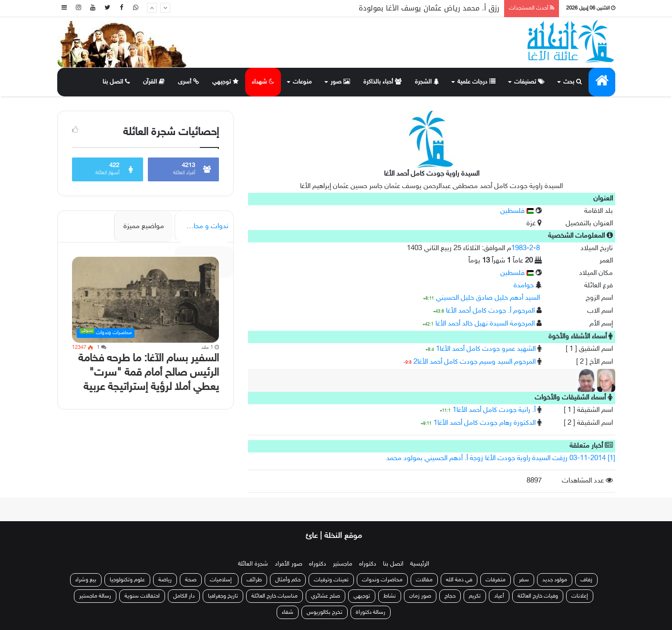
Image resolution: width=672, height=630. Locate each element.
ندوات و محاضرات (202, 226)
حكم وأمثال (288, 580)
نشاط (390, 596)
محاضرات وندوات (382, 580)
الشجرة (427, 82)
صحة (191, 580)
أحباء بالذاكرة (383, 82)
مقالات (424, 580)
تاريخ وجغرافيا (223, 596)
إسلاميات (222, 580)
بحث (573, 82)
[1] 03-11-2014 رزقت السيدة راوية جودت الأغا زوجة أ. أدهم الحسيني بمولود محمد (501, 458)
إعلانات (580, 596)
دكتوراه (368, 564)
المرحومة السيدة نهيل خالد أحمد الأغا (485, 324)
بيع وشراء (86, 580)
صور (340, 82)
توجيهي (225, 82)
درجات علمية (476, 82)
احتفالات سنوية (142, 596)
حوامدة (524, 286)
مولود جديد (555, 580)
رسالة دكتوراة (371, 612)
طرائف (254, 580)
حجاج (450, 596)
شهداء (263, 82)
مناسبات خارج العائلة (274, 596)
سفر (524, 580)
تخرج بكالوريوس (325, 612)
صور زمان (420, 596)
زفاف (586, 580)
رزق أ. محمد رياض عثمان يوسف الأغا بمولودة (429, 8)
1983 (519, 248)
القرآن (154, 82)
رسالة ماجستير (95, 596)
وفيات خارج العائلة (538, 596)
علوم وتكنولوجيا (127, 580)
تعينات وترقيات (331, 580)
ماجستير (343, 564)
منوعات (302, 82)
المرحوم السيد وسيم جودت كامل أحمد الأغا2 (475, 362)
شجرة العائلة (253, 564)
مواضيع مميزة (144, 226)
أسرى (188, 82)
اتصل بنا (116, 82)
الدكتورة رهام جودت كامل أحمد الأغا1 (485, 423)
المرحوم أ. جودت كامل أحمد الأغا (490, 311)
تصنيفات (529, 82)
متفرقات (496, 580)
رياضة (165, 580)
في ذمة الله (459, 580)
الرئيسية (420, 564)
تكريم (475, 596)
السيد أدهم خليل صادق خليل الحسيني (488, 298)
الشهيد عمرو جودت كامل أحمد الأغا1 (486, 349)
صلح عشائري (326, 596)
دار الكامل (184, 596)
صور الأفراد (289, 564)
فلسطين (517, 211)
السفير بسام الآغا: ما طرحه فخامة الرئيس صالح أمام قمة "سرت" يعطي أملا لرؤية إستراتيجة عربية (149, 373)
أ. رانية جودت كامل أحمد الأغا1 (494, 410)
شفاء (288, 612)
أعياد (499, 596)
